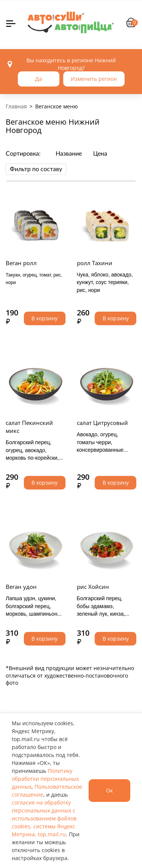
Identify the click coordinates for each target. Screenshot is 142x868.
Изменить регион (94, 79)
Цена (100, 154)
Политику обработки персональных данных (45, 779)
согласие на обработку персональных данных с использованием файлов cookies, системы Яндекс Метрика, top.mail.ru (44, 818)
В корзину (44, 318)
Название (69, 154)
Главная (16, 106)
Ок (109, 790)
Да (39, 79)
